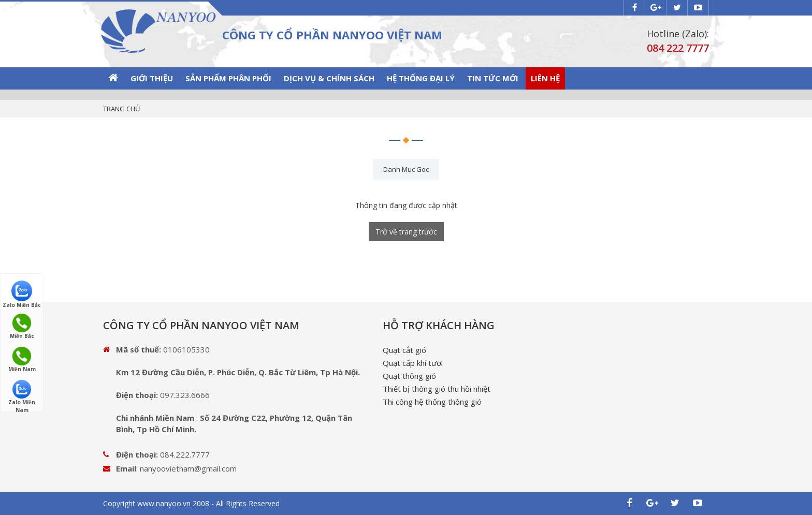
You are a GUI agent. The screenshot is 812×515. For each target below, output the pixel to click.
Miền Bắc (22, 327)
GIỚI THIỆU (152, 78)
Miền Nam (22, 360)
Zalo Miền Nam (22, 393)
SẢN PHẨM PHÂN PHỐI (228, 78)
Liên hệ (545, 78)
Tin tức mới (493, 78)
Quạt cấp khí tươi (413, 363)
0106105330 (186, 349)
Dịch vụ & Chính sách (329, 78)
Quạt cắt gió (404, 350)
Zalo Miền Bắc (22, 294)
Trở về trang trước (406, 232)
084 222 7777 (678, 48)
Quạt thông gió (409, 376)
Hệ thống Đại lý (421, 78)
